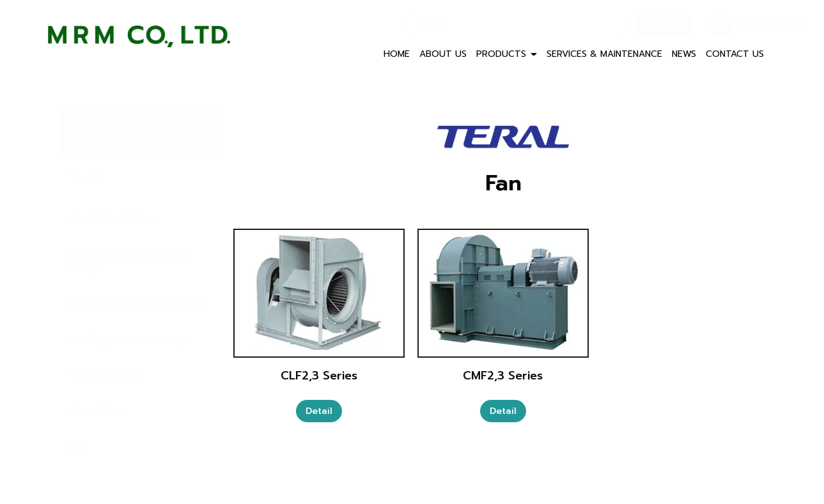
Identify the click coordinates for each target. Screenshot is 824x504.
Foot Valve (97, 411)
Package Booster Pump (129, 340)
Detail (319, 411)
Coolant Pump (107, 376)
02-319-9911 (738, 25)
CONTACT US (735, 54)
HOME (397, 54)
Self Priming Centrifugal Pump (132, 262)
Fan (80, 447)
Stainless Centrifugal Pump (139, 304)
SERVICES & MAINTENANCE (604, 54)
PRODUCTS (507, 54)
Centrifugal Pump (115, 218)
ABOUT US (443, 54)
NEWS (684, 54)
